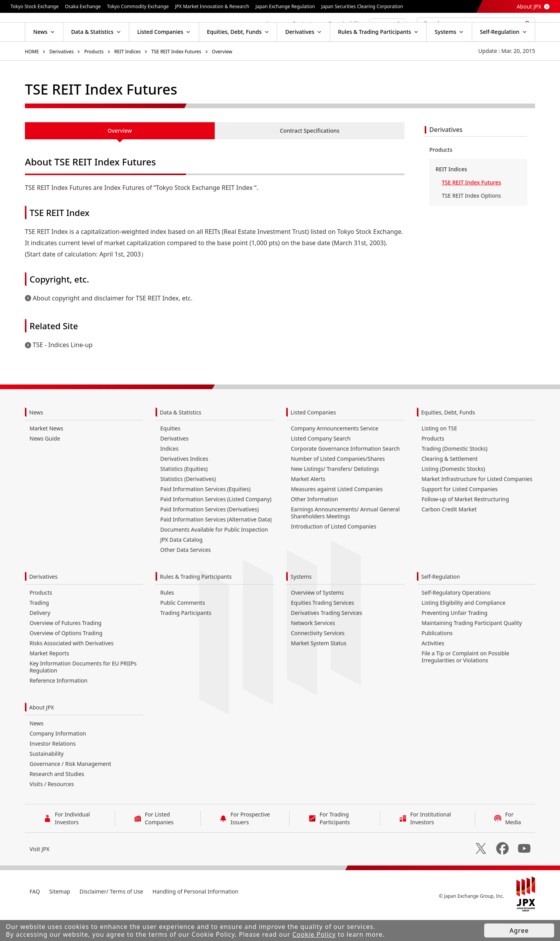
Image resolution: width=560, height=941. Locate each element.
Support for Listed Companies (460, 514)
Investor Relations (53, 768)
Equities (170, 453)
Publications (437, 658)
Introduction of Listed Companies (333, 551)
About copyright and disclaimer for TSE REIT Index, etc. (113, 323)
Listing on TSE (439, 453)
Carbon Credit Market (449, 534)
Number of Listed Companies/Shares (338, 484)
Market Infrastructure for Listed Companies (477, 504)
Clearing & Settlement (450, 484)
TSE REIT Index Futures (176, 76)
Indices (169, 473)
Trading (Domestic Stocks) (454, 473)
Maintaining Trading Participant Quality (472, 648)
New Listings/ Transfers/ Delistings (335, 494)
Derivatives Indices (184, 484)
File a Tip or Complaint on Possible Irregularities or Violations (465, 682)
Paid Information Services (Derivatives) (209, 534)
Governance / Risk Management (70, 789)
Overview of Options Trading (66, 658)
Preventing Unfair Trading (454, 638)
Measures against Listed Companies (337, 514)
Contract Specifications (310, 155)
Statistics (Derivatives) (188, 504)
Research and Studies (57, 799)
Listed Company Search (321, 463)
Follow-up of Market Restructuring (465, 524)
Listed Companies (313, 437)
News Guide (45, 463)
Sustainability (47, 779)
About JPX (529, 6)
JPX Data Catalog (181, 564)
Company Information (58, 758)
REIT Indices (128, 76)
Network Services (313, 648)
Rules (167, 617)
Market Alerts (308, 504)
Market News (46, 453)
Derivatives (61, 76)
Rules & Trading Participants (196, 601)
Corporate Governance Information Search (345, 473)
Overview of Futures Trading (66, 648)
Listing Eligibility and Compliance (464, 628)
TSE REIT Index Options (471, 220)
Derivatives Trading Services (326, 638)
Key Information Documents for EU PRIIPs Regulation (83, 692)
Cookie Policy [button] (314, 934)
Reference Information (59, 705)
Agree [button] (519, 930)
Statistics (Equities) (184, 494)
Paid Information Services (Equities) (205, 514)
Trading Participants (186, 638)
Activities (433, 668)
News (36, 437)
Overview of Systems (317, 617)
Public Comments (183, 628)
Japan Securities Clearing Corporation (362, 6)
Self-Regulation (441, 601)
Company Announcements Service (335, 453)
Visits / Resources (52, 809)
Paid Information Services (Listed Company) (216, 524)
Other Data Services (185, 575)
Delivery (40, 638)
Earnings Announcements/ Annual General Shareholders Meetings (345, 538)
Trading (39, 628)
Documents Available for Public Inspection (214, 554)
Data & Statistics (181, 437)
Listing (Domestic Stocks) (453, 494)
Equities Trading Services (323, 628)
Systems (301, 601)
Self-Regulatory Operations (456, 617)
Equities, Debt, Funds (448, 437)
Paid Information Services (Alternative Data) (216, 544)
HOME (32, 76)
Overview (222, 76)
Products (94, 76)
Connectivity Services (318, 658)
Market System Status (319, 668)
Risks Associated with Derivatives (72, 668)
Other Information (314, 524)
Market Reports (49, 678)
